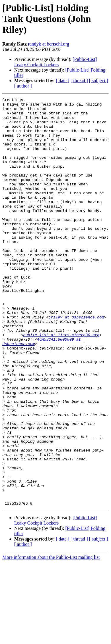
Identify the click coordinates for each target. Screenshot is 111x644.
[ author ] (23, 86)
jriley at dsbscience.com (76, 361)
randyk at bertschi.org (49, 44)
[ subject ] (99, 81)
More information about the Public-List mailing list (51, 639)
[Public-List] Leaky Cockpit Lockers (55, 62)
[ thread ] (79, 81)
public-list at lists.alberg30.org (61, 383)
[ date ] (63, 81)
